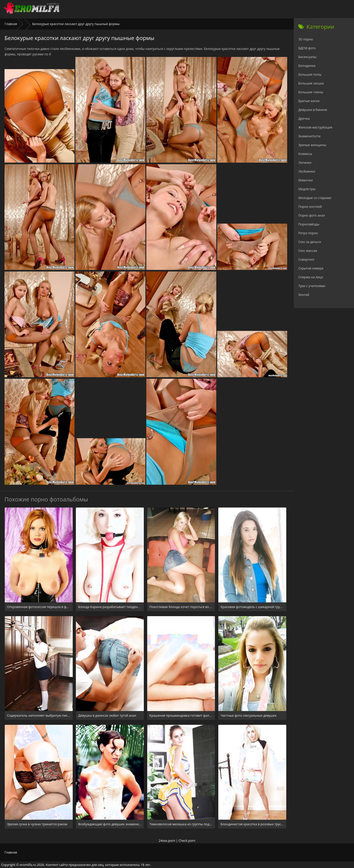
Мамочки (305, 180)
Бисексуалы (307, 57)
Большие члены (311, 92)
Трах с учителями (312, 286)
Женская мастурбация (315, 127)
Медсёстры (307, 189)
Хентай (304, 295)
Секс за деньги (310, 242)
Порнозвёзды (309, 224)
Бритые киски (309, 101)
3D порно (306, 39)
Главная (11, 24)
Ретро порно (308, 233)
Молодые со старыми (315, 198)
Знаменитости (309, 136)
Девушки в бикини (313, 110)
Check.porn (187, 841)
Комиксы (305, 154)
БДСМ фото (307, 48)
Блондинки (307, 66)
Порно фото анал (312, 215)
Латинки (305, 163)
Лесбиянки (307, 171)
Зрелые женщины (312, 145)
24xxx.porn (167, 841)
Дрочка (304, 118)
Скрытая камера (311, 268)
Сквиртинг (306, 259)
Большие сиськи (311, 83)
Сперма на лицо (311, 277)
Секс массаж (308, 251)
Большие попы (310, 74)
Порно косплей (310, 207)
